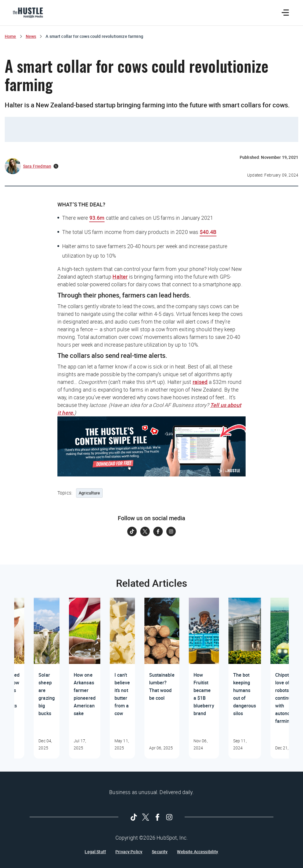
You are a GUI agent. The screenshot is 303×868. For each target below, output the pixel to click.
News (31, 36)
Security (160, 852)
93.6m (97, 218)
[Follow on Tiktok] (132, 531)
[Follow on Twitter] (145, 531)
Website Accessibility (198, 852)
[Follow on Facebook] (158, 531)
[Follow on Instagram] (171, 531)
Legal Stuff (95, 852)
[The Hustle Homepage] (28, 13)
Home (11, 36)
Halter (120, 277)
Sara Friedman (37, 166)
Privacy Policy (129, 852)
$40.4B (208, 232)
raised (200, 382)
